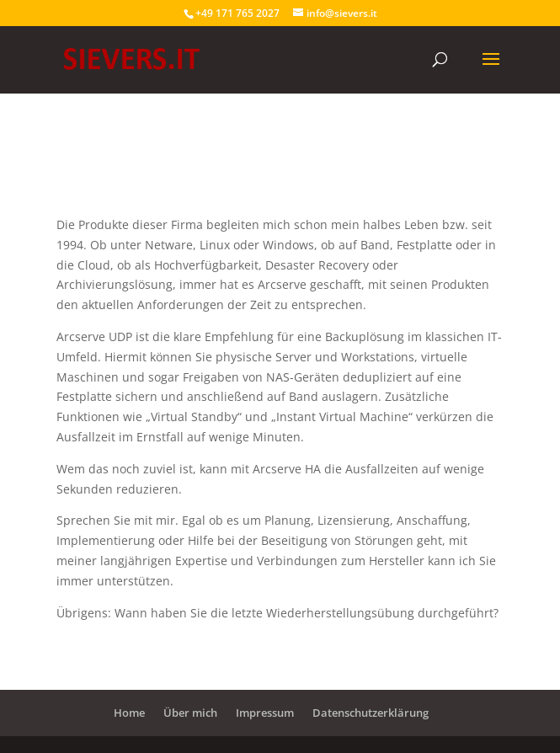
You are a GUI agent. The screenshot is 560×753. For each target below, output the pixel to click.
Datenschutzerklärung (371, 713)
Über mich (190, 713)
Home (129, 713)
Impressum (265, 713)
